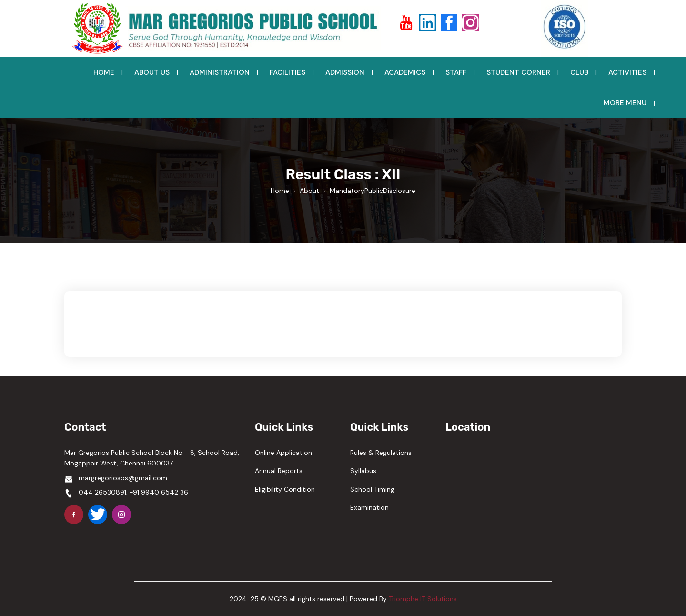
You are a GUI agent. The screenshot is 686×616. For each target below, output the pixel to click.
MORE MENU (625, 103)
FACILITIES (288, 72)
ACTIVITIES (627, 72)
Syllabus (363, 471)
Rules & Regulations (381, 453)
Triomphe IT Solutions (423, 599)
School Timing (372, 489)
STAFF (456, 72)
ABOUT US (152, 72)
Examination (369, 507)
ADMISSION (345, 72)
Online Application (283, 453)
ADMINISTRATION (220, 72)
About (309, 191)
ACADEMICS (405, 72)
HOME (104, 72)
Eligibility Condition (285, 489)
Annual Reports (279, 471)
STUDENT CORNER (518, 72)
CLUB (579, 72)
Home (280, 191)
